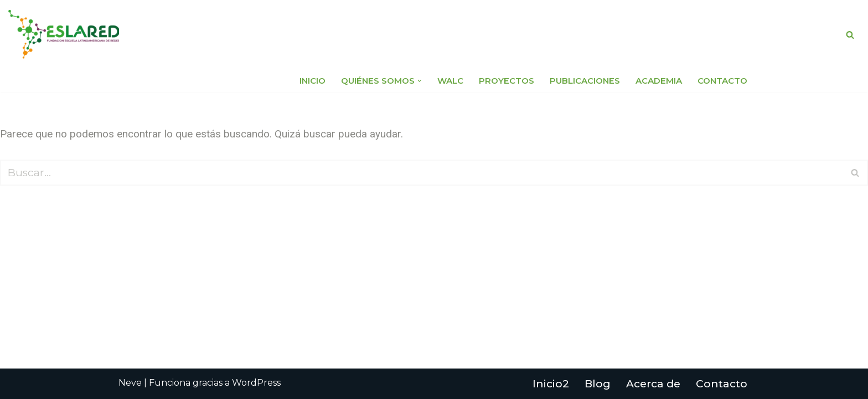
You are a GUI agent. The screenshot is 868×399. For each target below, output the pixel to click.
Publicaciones (585, 81)
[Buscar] (850, 35)
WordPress (256, 383)
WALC (450, 81)
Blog (598, 384)
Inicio (312, 81)
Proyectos (507, 81)
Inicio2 (551, 384)
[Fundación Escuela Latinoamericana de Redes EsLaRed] (64, 35)
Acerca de (653, 384)
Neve (130, 383)
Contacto (722, 81)
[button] (420, 81)
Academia (659, 81)
